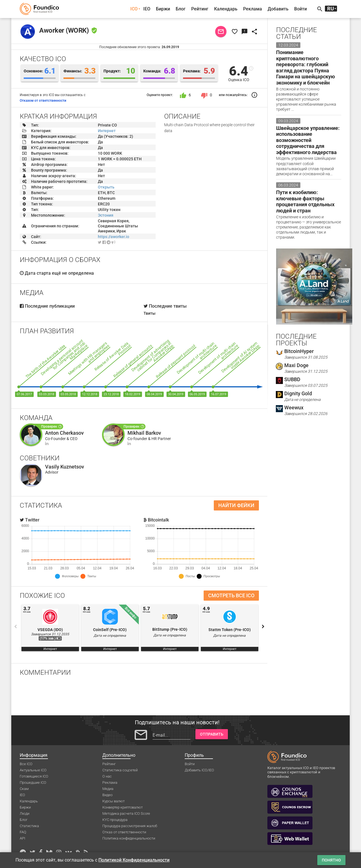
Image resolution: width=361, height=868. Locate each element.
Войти (301, 9)
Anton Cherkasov (64, 433)
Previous (16, 627)
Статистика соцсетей (120, 770)
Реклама (253, 9)
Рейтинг (200, 9)
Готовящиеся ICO (34, 776)
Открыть (106, 187)
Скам (24, 789)
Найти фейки (236, 505)
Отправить (212, 734)
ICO (134, 9)
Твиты (149, 313)
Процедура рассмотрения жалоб (130, 826)
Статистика (29, 826)
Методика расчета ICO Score (126, 813)
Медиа (108, 789)
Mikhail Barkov (144, 433)
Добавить (278, 9)
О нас (107, 776)
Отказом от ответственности (43, 101)
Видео (107, 795)
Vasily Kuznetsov (65, 467)
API (22, 838)
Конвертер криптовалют (123, 807)
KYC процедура (115, 820)
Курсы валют (114, 801)
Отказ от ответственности (124, 832)
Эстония (106, 215)
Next (263, 627)
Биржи (163, 9)
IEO (147, 9)
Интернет (107, 131)
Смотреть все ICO (231, 595)
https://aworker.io (114, 237)
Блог (181, 9)
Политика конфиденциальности (129, 838)
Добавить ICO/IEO (199, 770)
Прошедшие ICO (33, 782)
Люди (25, 813)
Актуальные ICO (33, 770)
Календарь (226, 9)
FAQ (23, 832)
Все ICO (26, 764)
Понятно (331, 860)
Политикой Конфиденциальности (134, 860)
